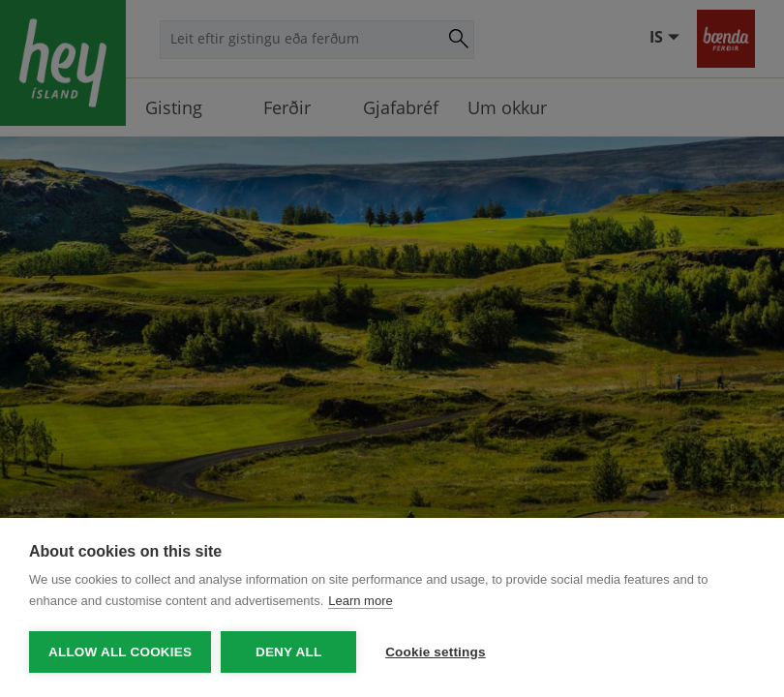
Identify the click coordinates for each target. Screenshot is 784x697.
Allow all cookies (120, 652)
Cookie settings (436, 652)
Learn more (360, 601)
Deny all (288, 652)
